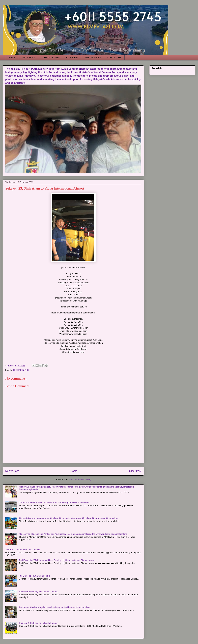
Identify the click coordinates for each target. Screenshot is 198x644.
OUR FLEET (72, 58)
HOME (12, 58)
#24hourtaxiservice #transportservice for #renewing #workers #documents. (54, 502)
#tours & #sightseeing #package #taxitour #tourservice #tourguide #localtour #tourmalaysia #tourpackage (69, 518)
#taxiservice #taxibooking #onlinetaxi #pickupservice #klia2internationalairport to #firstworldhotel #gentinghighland (73, 534)
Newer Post (12, 471)
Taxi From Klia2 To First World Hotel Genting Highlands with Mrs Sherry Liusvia (57, 560)
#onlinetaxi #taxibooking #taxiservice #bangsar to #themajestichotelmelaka (55, 607)
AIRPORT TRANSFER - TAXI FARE (23, 550)
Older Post (135, 471)
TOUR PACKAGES (50, 58)
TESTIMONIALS (93, 58)
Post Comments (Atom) (80, 479)
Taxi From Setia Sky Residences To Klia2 (39, 592)
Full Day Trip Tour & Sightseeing (34, 576)
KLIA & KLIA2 (28, 58)
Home (74, 471)
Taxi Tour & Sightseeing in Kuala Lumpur (38, 623)
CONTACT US (114, 58)
